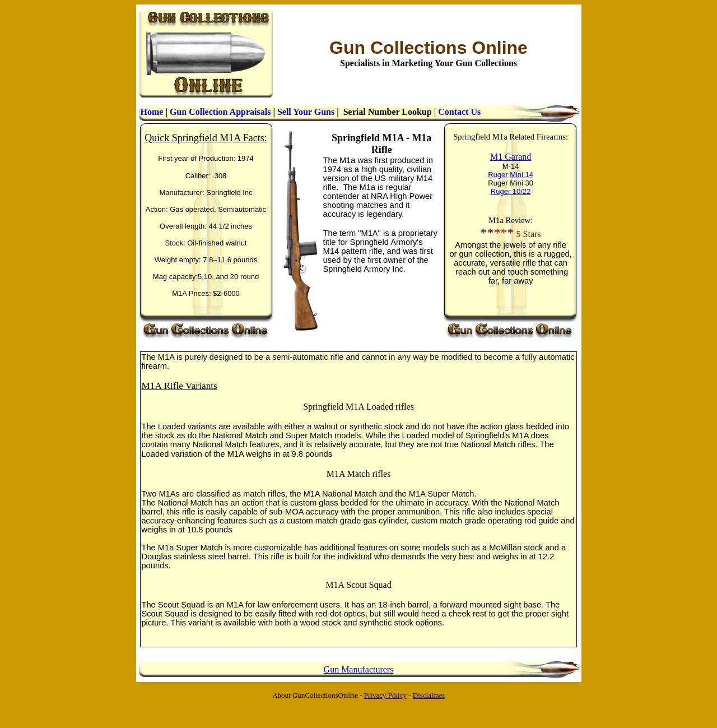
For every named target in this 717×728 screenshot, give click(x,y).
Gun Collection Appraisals (220, 112)
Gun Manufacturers (359, 669)
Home (152, 112)
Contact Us (459, 112)
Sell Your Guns (306, 112)
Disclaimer (429, 695)
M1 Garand (511, 157)
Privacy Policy (385, 695)
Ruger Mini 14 (511, 175)
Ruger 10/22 (511, 191)
